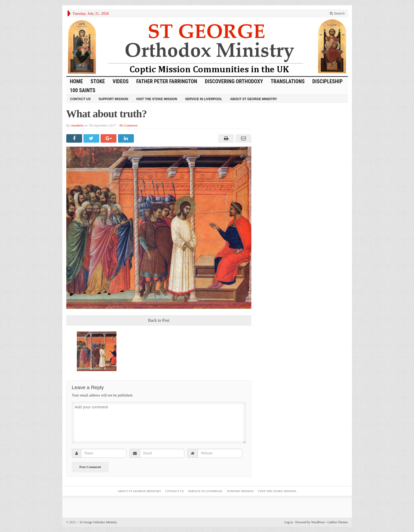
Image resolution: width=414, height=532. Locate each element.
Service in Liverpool (204, 99)
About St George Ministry (254, 99)
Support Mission (113, 99)
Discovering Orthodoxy (234, 81)
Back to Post (159, 320)
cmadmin (77, 125)
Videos (121, 81)
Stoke (98, 81)
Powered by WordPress (310, 522)
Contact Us (81, 99)
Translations (288, 81)
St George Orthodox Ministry (97, 522)
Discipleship (328, 81)
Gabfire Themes (338, 522)
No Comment (128, 125)
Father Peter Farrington (167, 81)
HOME (76, 81)
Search (337, 13)
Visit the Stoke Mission (157, 99)
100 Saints (83, 90)
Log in (289, 522)
